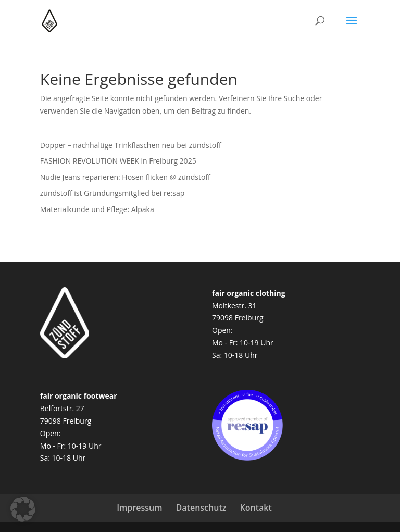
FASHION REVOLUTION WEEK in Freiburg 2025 (118, 161)
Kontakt (256, 508)
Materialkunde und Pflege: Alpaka (97, 209)
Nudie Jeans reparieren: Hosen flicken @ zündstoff (125, 177)
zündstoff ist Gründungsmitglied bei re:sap (112, 193)
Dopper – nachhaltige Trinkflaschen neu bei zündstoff (131, 145)
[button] (23, 509)
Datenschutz (201, 508)
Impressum (139, 508)
